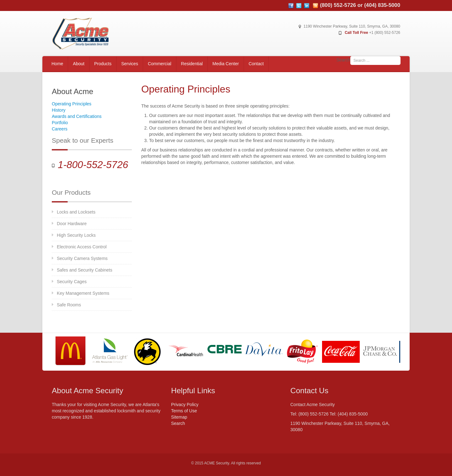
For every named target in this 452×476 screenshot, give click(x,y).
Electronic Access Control (82, 247)
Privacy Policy (185, 405)
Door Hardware (72, 224)
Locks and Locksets (76, 212)
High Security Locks (76, 235)
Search (343, 60)
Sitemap (179, 417)
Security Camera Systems (82, 258)
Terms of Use (184, 411)
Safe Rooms (69, 305)
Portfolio (60, 123)
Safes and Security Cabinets (85, 270)
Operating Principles (72, 104)
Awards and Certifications (77, 116)
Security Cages (72, 282)
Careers (60, 129)
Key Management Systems (83, 293)
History (59, 110)
